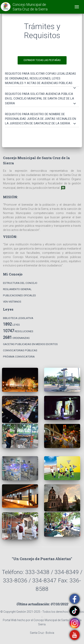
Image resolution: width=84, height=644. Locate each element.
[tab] (42, 77)
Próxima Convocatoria (19, 357)
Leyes (11, 324)
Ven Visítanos (12, 302)
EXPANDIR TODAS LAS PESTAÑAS (42, 60)
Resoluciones (18, 331)
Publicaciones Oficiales (19, 295)
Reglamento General (17, 289)
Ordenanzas (16, 337)
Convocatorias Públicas (20, 350)
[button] (41, 78)
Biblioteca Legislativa (18, 318)
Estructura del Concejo (20, 283)
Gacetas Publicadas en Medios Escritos (30, 344)
